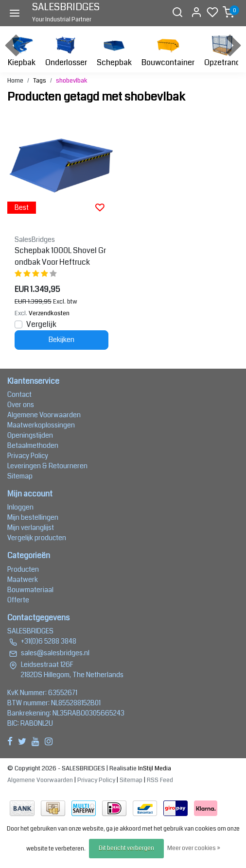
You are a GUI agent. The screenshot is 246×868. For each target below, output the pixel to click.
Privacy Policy (28, 456)
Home (15, 81)
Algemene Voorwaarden (44, 415)
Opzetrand (222, 50)
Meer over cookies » (194, 848)
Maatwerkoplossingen (41, 425)
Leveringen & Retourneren (47, 466)
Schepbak (114, 50)
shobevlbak (72, 81)
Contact (19, 394)
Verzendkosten (49, 313)
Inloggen (20, 507)
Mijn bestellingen (33, 517)
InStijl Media (154, 768)
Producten (23, 569)
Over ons (21, 405)
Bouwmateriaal (30, 590)
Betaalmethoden (33, 445)
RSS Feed (160, 780)
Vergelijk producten (37, 538)
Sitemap (20, 476)
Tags (40, 81)
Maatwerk (23, 579)
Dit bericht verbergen (126, 848)
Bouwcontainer (168, 50)
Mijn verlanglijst (31, 528)
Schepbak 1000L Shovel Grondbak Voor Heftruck (60, 256)
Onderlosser (66, 50)
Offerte (18, 600)
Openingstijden (30, 435)
